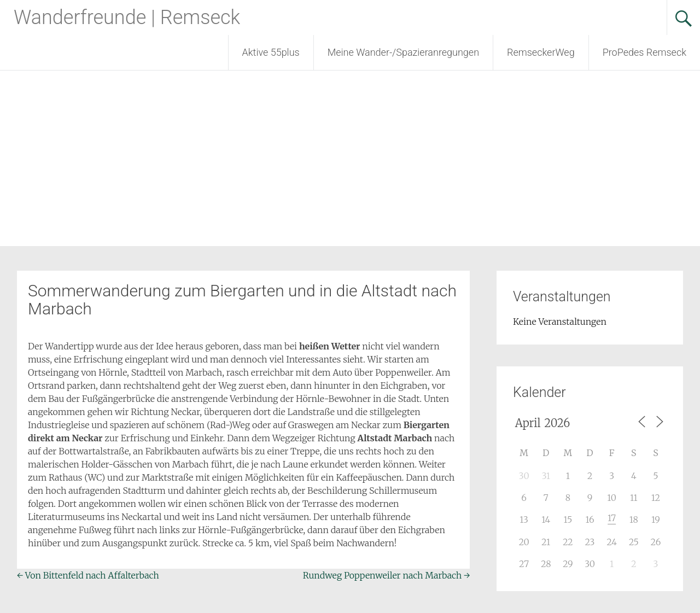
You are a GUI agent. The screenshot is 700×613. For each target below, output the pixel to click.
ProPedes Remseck (644, 52)
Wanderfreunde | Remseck (127, 17)
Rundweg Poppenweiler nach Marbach (386, 575)
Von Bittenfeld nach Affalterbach (88, 575)
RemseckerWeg (541, 52)
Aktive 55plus (271, 52)
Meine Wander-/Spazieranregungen (403, 52)
